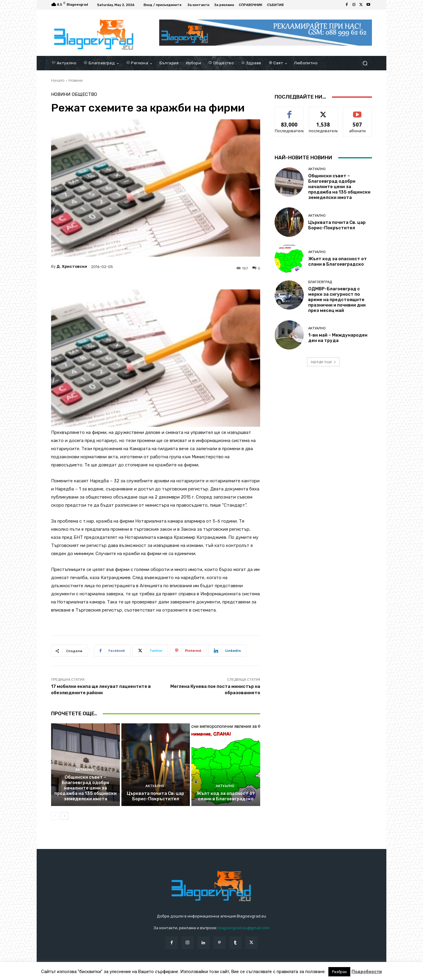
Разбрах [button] (339, 972)
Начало (58, 80)
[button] (365, 63)
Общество (84, 95)
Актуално (85, 770)
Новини (76, 80)
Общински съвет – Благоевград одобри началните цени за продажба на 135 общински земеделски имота (85, 788)
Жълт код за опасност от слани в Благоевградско (226, 796)
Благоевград (320, 282)
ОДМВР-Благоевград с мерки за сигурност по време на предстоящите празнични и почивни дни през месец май (337, 300)
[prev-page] (55, 816)
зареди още (323, 362)
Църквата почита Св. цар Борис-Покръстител (155, 796)
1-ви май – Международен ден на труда (338, 338)
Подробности (367, 972)
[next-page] (64, 816)
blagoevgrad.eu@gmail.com (244, 928)
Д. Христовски (72, 266)
